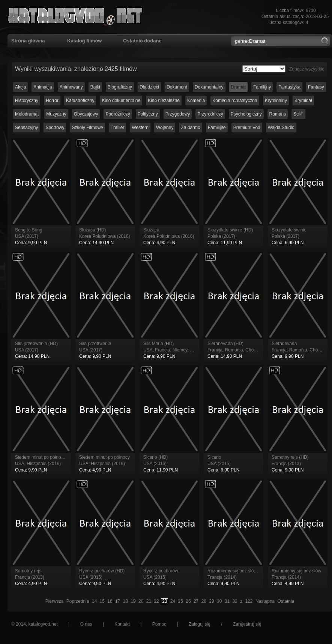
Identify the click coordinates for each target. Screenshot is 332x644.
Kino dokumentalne (121, 101)
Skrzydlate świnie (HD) (230, 230)
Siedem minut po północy (104, 457)
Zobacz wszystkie (307, 69)
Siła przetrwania (95, 344)
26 (188, 601)
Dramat (238, 87)
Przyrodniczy (210, 114)
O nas (86, 624)
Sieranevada (284, 344)
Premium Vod (247, 128)
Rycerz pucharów (161, 571)
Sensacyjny (26, 128)
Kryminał (303, 101)
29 (211, 601)
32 (235, 601)
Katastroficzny (80, 101)
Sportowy (55, 128)
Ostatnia (286, 601)
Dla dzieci (149, 87)
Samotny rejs (28, 571)
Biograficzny (120, 87)
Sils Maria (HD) (158, 344)
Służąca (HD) (92, 230)
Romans (278, 114)
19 (133, 601)
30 (219, 601)
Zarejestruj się (247, 624)
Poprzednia (78, 601)
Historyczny (27, 101)
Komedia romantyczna (235, 101)
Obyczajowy (86, 114)
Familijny (262, 87)
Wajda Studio (281, 128)
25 (181, 601)
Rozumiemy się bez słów (296, 571)
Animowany (71, 87)
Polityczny (148, 114)
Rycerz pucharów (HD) (102, 571)
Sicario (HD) (155, 457)
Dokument (177, 87)
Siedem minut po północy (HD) (46, 457)
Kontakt (122, 624)
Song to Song (29, 230)
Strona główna (28, 41)
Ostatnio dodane (142, 41)
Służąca (151, 230)
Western (140, 128)
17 (118, 601)
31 (227, 601)
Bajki (95, 87)
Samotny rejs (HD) (290, 457)
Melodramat (27, 114)
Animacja (43, 87)
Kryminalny (276, 101)
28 (204, 601)
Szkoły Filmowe (87, 128)
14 (94, 601)
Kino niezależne (164, 101)
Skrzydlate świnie (289, 230)
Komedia (196, 101)
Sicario (214, 457)
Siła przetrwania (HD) (36, 344)
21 (149, 601)
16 (110, 601)
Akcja (20, 87)
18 (125, 601)
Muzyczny (56, 114)
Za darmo (190, 128)
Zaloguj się (200, 624)
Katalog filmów (84, 41)
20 (141, 601)
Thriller (118, 128)
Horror (52, 101)
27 (196, 601)
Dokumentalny (209, 87)
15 (102, 601)
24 (173, 601)
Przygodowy (178, 114)
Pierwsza (55, 601)
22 (156, 601)
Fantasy (316, 87)
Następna (265, 601)
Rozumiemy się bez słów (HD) (238, 571)
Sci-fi (298, 114)
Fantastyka (289, 87)
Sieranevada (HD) (225, 344)
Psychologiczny (246, 114)
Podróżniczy (118, 114)
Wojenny (165, 128)
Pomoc (159, 624)
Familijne (217, 128)
